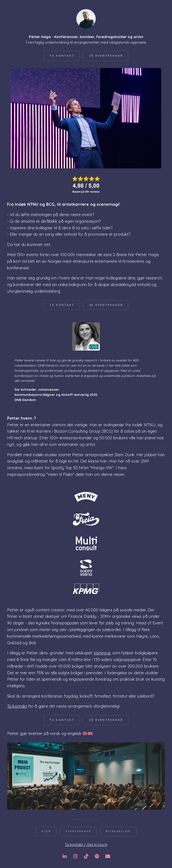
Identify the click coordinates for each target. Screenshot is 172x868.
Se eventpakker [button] (106, 56)
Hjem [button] (46, 831)
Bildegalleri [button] (119, 831)
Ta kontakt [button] (62, 56)
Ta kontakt (17, 706)
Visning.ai (102, 653)
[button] (65, 856)
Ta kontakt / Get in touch (86, 845)
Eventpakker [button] (78, 831)
